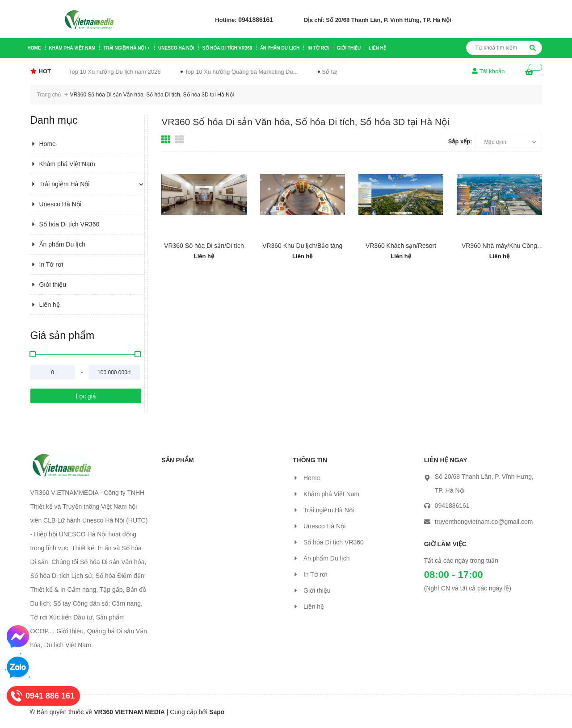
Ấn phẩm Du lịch (280, 48)
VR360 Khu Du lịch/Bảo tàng (302, 246)
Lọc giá (86, 396)
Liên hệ (377, 48)
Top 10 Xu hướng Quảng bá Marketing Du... (219, 72)
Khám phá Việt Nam (72, 48)
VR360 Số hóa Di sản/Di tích (204, 246)
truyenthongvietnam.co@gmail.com (484, 522)
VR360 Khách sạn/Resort (401, 246)
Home (34, 48)
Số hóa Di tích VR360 (227, 48)
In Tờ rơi (318, 48)
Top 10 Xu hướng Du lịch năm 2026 (93, 72)
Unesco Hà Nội (176, 48)
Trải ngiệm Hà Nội (127, 48)
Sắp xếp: (460, 141)
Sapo (217, 712)
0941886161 (256, 20)
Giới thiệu (349, 48)
